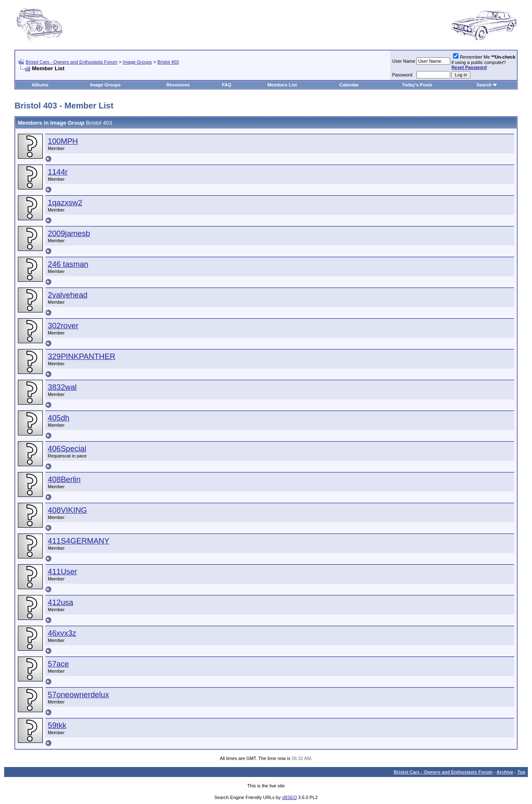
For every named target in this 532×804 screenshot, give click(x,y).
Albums (40, 85)
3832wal (62, 387)
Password (402, 75)
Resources (178, 85)
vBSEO (289, 797)
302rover (63, 326)
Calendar (349, 85)
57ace (58, 664)
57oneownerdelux (78, 695)
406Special (67, 449)
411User (63, 572)
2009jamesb (69, 233)
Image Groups (138, 62)
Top (521, 772)
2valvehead (68, 295)
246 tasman (68, 264)
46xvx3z (62, 633)
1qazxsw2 (65, 203)
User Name (404, 61)
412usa (60, 602)
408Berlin (64, 479)
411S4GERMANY (79, 541)
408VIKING (67, 510)
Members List (282, 85)
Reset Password (469, 67)
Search (484, 85)
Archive (505, 772)
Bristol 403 (168, 62)
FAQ (227, 85)
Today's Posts (417, 85)
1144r (58, 172)
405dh (59, 418)
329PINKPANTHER (81, 356)
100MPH (63, 141)
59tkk (57, 725)
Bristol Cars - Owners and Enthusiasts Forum (72, 62)
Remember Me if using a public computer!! (483, 62)
